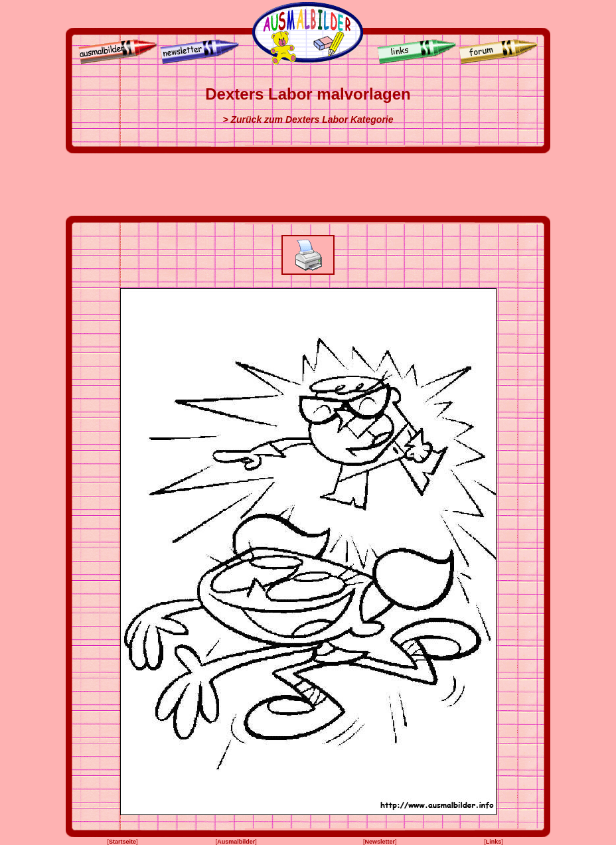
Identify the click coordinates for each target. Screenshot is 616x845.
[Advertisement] (308, 185)
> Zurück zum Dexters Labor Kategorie (308, 119)
